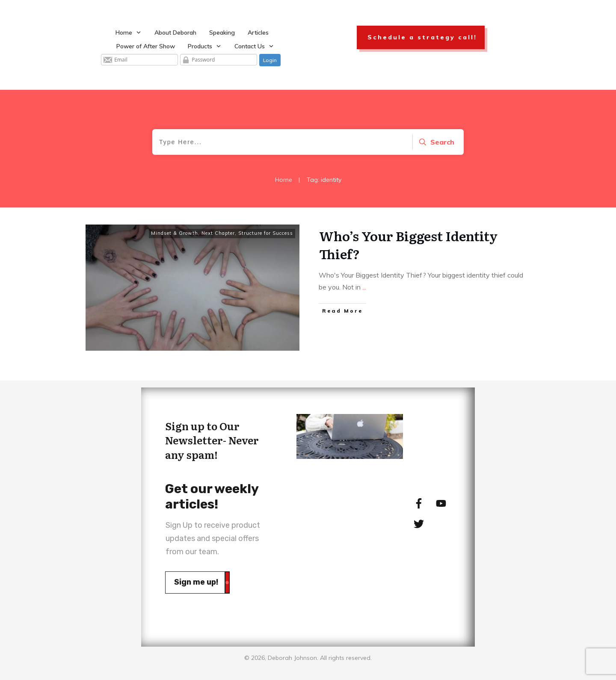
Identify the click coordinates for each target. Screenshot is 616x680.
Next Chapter (218, 233)
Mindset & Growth (175, 233)
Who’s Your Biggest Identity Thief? (408, 245)
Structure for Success (266, 233)
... (364, 287)
